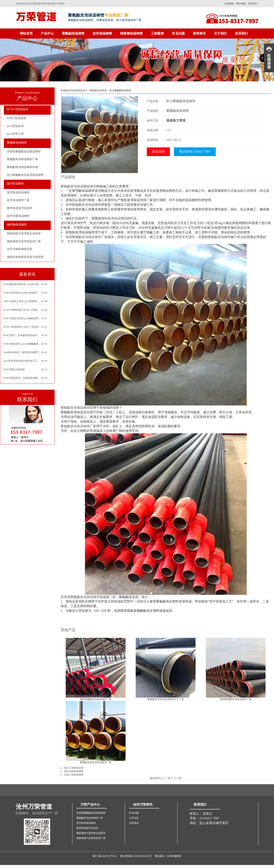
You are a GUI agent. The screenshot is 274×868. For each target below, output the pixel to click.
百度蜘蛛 (229, 4)
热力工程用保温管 (74, 768)
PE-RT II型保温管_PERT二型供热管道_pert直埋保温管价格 (23, 327)
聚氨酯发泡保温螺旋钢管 (78, 186)
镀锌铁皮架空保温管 (20, 208)
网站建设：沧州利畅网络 (168, 856)
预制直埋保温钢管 (114, 218)
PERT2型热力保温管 (14, 369)
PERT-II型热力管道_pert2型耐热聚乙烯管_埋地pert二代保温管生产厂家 (23, 301)
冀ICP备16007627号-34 (105, 856)
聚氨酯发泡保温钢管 (75, 408)
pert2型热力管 (15, 134)
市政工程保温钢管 (74, 775)
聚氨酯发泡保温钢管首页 (74, 90)
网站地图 (241, 4)
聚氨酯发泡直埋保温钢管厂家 (96, 762)
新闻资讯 (199, 33)
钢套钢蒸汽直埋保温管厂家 (24, 241)
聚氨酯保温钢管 (73, 33)
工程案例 (157, 33)
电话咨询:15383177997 (195, 152)
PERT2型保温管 (17, 118)
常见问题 (178, 33)
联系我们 (253, 4)
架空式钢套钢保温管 (20, 249)
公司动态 (134, 818)
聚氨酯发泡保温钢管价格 (22, 167)
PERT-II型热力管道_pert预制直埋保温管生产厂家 (23, 318)
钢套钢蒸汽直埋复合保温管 (24, 234)
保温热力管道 (176, 120)
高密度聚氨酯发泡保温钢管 (24, 152)
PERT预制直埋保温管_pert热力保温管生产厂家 (23, 284)
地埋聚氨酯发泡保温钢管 (83, 205)
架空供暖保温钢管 (18, 216)
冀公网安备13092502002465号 (136, 856)
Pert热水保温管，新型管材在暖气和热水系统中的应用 (23, 352)
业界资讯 (134, 823)
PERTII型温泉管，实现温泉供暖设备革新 (23, 378)
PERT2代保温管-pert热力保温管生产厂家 (23, 293)
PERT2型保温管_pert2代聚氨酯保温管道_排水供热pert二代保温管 (23, 344)
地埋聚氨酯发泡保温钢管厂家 (87, 237)
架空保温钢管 (102, 33)
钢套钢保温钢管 (131, 33)
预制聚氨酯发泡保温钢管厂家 (96, 699)
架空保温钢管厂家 (18, 200)
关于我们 (220, 33)
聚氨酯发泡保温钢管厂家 (22, 159)
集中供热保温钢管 (74, 771)
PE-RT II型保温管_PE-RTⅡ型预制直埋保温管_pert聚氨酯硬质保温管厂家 (23, 310)
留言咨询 (158, 152)
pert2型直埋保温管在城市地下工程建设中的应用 (23, 361)
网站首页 (26, 33)
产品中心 (47, 33)
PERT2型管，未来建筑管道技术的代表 (23, 335)
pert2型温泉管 (15, 126)
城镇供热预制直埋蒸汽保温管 (25, 257)
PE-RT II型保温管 (18, 109)
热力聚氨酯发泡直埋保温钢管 (25, 175)
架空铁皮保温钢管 (18, 193)
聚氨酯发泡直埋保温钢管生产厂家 (166, 699)
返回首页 (155, 778)
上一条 (166, 778)
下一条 (177, 778)
